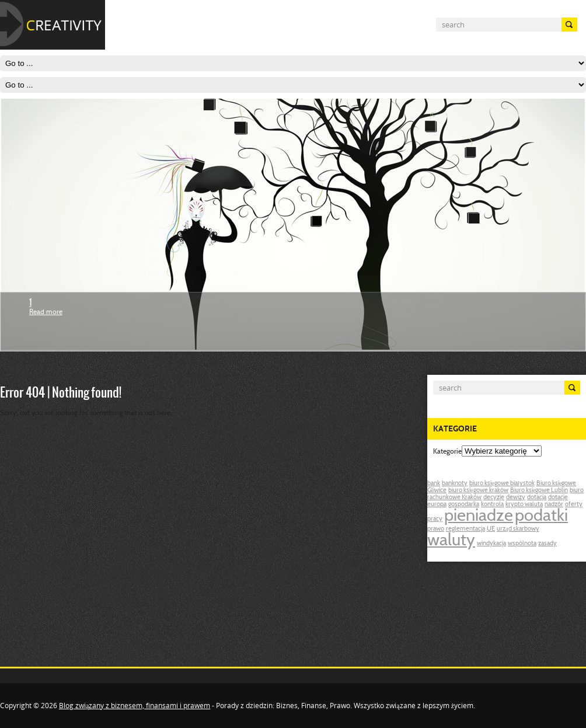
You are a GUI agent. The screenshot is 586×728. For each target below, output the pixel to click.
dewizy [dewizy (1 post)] (516, 498)
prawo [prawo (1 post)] (436, 529)
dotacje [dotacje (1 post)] (558, 498)
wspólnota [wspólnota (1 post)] (522, 544)
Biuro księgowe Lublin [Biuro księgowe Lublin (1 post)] (539, 491)
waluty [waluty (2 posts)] (451, 541)
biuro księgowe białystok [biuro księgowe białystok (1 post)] (502, 484)
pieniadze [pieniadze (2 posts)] (479, 517)
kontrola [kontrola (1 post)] (492, 505)
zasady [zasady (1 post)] (547, 544)
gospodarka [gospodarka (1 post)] (464, 505)
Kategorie (447, 452)
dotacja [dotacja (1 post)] (537, 498)
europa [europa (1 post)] (437, 505)
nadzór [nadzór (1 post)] (554, 505)
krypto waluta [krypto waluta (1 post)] (524, 505)
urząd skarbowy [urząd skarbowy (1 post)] (518, 529)
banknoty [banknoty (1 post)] (455, 484)
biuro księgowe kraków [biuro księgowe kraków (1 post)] (478, 491)
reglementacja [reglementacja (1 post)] (465, 529)
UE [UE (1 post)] (491, 529)
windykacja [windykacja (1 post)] (491, 544)
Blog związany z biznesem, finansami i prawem (135, 706)
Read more (46, 312)
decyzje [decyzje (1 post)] (494, 498)
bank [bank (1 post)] (434, 484)
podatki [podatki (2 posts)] (541, 517)
